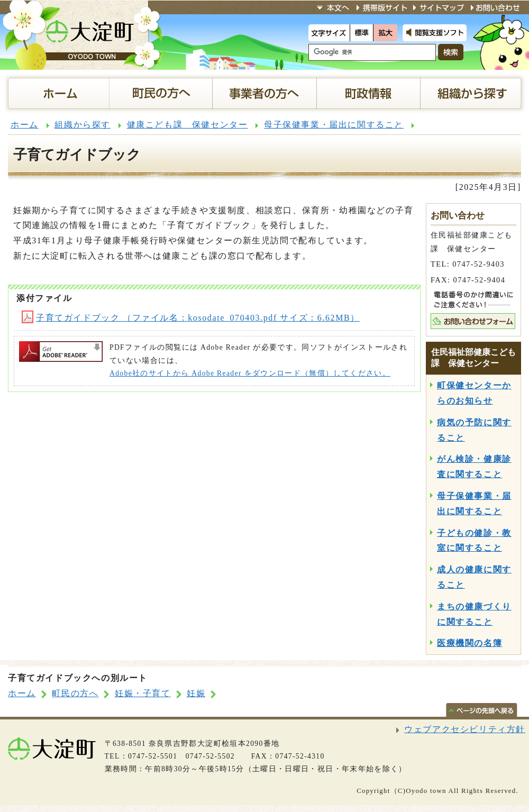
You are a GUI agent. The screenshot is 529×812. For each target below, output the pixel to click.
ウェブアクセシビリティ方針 (465, 729)
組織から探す (83, 125)
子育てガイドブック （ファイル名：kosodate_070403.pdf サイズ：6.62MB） (191, 318)
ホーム (25, 125)
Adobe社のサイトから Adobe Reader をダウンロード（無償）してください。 (250, 373)
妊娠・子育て (143, 693)
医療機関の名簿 (469, 643)
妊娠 (196, 693)
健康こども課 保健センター (188, 125)
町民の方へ (75, 693)
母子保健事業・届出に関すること (334, 125)
